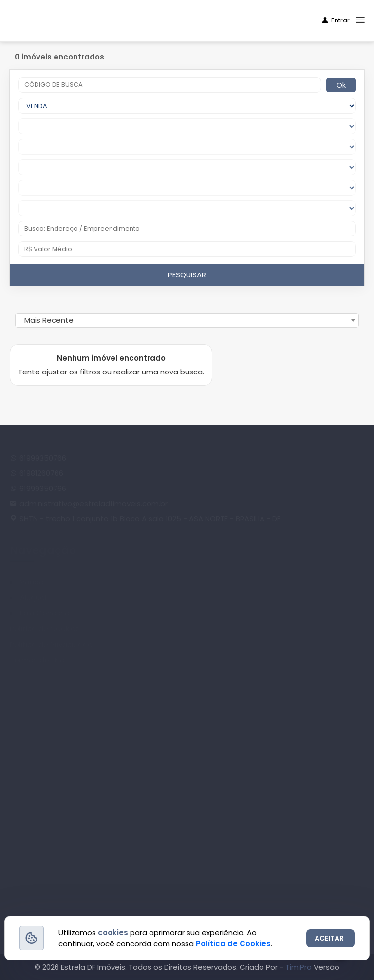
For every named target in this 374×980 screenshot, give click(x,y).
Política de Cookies (233, 944)
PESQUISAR (187, 275)
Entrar (336, 20)
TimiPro (299, 967)
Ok (341, 85)
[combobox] (187, 320)
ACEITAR (329, 938)
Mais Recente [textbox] (49, 320)
